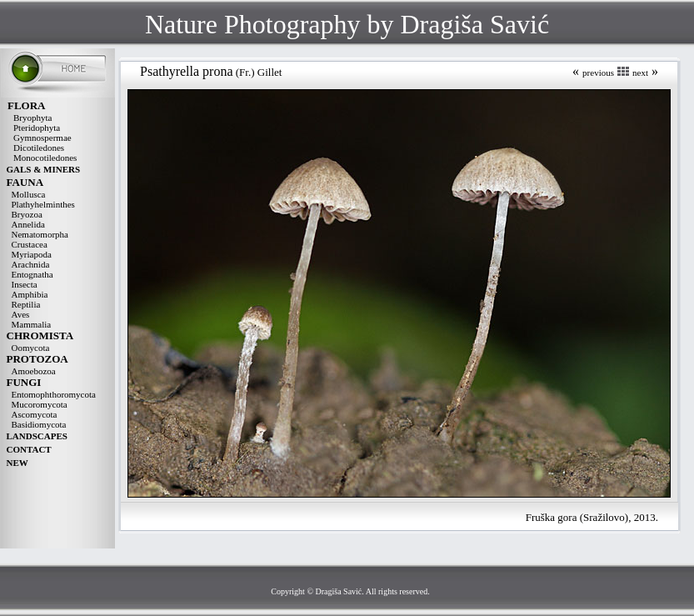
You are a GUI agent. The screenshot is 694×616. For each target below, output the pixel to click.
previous (598, 73)
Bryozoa (27, 214)
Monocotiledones (45, 158)
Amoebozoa (34, 371)
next (640, 73)
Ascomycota (35, 414)
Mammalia (32, 324)
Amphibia (30, 294)
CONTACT (29, 449)
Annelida (28, 224)
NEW (17, 463)
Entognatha (32, 274)
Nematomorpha (40, 234)
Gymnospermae (42, 138)
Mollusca (29, 194)
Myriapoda (32, 254)
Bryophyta (32, 118)
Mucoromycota (40, 404)
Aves (21, 314)
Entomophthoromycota (54, 394)
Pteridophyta (37, 128)
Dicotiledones (39, 148)
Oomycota (31, 348)
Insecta (25, 284)
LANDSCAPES (37, 436)
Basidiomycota (39, 424)
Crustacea (30, 244)
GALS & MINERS (44, 169)
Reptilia (26, 304)
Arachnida (31, 264)
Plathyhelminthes (43, 204)
